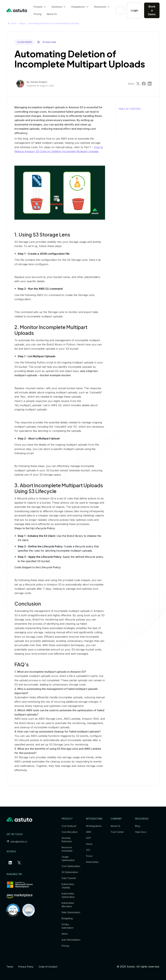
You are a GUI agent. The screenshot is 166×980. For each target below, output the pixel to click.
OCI (88, 850)
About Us (52, 14)
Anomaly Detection (67, 840)
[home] (17, 10)
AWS (89, 832)
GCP (88, 838)
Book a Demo (152, 10)
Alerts (65, 934)
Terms (10, 967)
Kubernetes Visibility (68, 886)
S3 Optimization (70, 872)
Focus (89, 856)
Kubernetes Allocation (68, 905)
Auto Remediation (71, 940)
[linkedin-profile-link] (11, 863)
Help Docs (141, 832)
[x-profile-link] (20, 863)
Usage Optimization (68, 858)
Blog (137, 826)
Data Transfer (69, 878)
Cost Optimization (71, 866)
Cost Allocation (70, 832)
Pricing (38, 14)
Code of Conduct (48, 967)
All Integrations (94, 826)
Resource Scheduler (67, 849)
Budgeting (67, 918)
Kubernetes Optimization (68, 895)
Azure (89, 844)
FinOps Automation (68, 926)
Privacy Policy (26, 967)
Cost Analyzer (69, 826)
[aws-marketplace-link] (19, 896)
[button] (40, 7)
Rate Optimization (71, 912)
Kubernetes (92, 862)
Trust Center (117, 832)
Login (134, 10)
